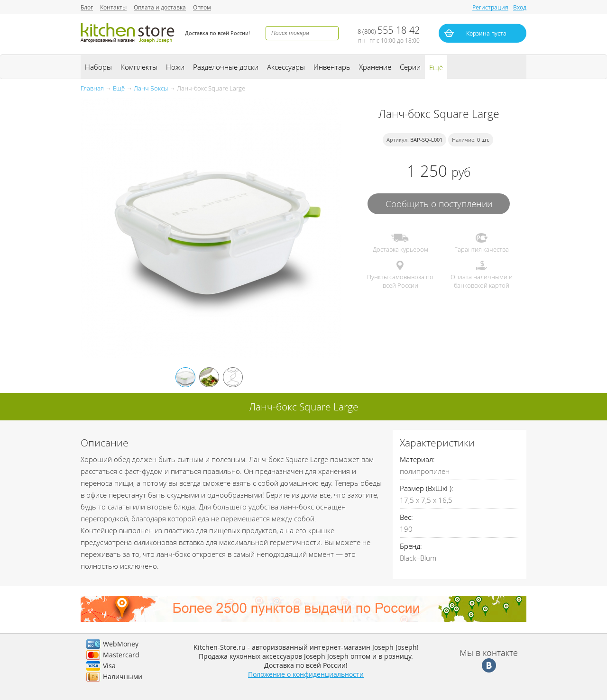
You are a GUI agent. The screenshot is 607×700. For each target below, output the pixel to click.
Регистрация (490, 7)
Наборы (98, 67)
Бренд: (411, 546)
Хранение (375, 67)
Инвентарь (332, 67)
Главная (92, 88)
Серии (410, 67)
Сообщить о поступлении (439, 204)
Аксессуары (286, 67)
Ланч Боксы (151, 88)
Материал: (417, 459)
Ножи (175, 67)
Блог (87, 7)
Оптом (202, 7)
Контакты (113, 7)
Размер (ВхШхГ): (427, 488)
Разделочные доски (226, 67)
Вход (520, 7)
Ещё (436, 67)
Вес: (406, 517)
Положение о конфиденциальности (306, 674)
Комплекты (139, 67)
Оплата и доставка (160, 7)
